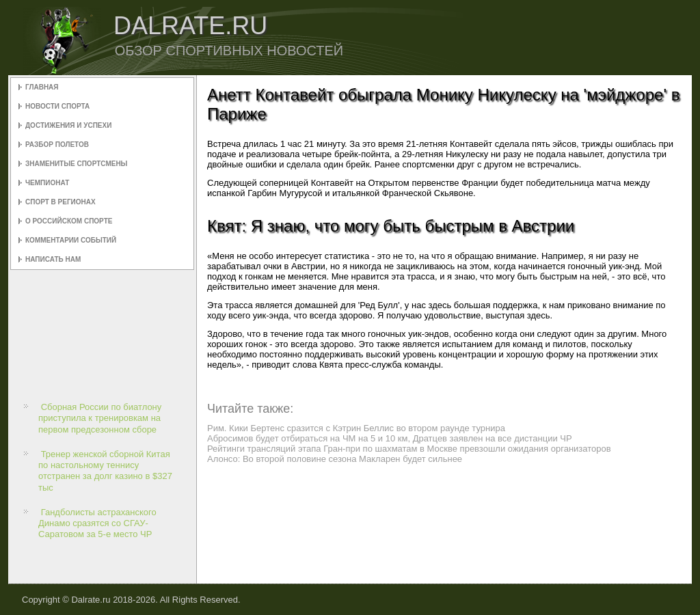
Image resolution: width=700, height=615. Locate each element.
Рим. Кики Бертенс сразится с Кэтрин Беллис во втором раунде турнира (356, 428)
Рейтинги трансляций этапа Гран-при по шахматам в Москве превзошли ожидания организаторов (409, 449)
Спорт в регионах (60, 202)
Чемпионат (47, 183)
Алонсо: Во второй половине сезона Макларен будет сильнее (335, 459)
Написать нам (53, 259)
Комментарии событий (71, 240)
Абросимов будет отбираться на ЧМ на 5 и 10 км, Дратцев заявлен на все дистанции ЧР (390, 438)
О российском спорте (69, 221)
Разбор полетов (57, 145)
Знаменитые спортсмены (76, 164)
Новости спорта (57, 106)
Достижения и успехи (68, 125)
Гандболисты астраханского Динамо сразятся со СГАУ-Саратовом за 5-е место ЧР (97, 523)
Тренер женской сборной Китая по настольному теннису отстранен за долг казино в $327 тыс (105, 471)
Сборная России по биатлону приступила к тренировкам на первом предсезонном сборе (100, 418)
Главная (42, 87)
